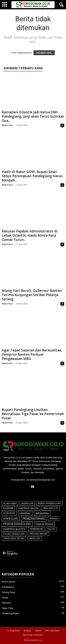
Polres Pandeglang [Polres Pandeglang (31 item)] (14, 534)
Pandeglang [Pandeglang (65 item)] (11, 519)
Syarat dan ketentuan (33, 635)
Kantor (38, 631)
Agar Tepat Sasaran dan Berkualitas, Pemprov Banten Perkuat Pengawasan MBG (32, 354)
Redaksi (27, 631)
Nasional (6, 603)
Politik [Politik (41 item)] (51, 529)
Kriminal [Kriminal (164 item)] (25, 513)
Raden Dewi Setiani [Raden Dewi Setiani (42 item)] (14, 538)
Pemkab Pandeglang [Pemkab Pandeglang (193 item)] (17, 524)
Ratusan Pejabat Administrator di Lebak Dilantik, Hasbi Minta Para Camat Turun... (30, 235)
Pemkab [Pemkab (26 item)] (53, 519)
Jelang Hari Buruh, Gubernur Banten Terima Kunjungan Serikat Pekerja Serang (32, 295)
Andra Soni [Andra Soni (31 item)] (27, 503)
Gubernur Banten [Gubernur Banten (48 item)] (28, 508)
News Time (7, 608)
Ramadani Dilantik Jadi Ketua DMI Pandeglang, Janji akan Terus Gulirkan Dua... (33, 116)
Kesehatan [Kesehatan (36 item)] (9, 513)
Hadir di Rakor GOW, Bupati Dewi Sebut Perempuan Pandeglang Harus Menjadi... (32, 176)
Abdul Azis (7, 125)
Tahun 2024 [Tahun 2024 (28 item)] (35, 538)
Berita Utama (8, 582)
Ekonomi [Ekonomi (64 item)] (8, 508)
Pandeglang (8, 587)
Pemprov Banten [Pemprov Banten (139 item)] (14, 529)
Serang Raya (8, 592)
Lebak (5, 598)
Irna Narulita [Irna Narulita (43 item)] (51, 508)
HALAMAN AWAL (44, 53)
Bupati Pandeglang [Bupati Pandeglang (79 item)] (49, 503)
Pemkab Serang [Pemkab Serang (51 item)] (45, 524)
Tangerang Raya (10, 613)
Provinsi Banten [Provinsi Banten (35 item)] (38, 534)
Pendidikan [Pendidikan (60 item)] (36, 529)
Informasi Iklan (52, 631)
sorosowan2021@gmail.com (41, 480)
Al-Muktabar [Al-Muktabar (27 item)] (10, 503)
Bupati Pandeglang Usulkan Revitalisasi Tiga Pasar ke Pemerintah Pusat (33, 414)
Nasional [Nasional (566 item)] (42, 513)
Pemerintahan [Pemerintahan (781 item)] (34, 519)
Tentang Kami (13, 631)
